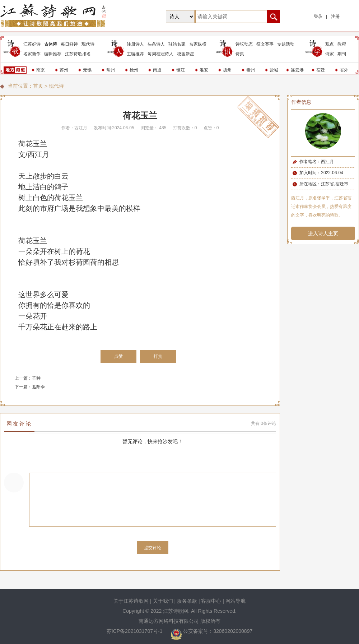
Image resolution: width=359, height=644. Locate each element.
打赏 (158, 356)
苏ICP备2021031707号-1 (135, 631)
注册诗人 (135, 44)
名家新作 (32, 54)
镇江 (181, 70)
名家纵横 (198, 44)
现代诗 (88, 44)
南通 (157, 70)
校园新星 (186, 54)
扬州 (227, 70)
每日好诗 (69, 44)
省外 (344, 70)
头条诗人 (156, 44)
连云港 (297, 70)
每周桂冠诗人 (160, 54)
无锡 (87, 70)
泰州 (251, 70)
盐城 (274, 70)
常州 (111, 70)
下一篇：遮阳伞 (30, 387)
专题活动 (286, 44)
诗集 (240, 54)
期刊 (342, 54)
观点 (330, 44)
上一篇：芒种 (28, 378)
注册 (335, 17)
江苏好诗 (32, 44)
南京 (41, 70)
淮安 (204, 70)
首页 (38, 86)
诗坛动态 (244, 44)
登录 (318, 17)
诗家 (330, 54)
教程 (342, 44)
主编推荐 (135, 54)
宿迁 (321, 70)
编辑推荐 (53, 54)
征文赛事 (265, 44)
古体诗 (51, 44)
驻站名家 (177, 44)
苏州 (64, 70)
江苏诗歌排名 (78, 54)
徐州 (134, 70)
